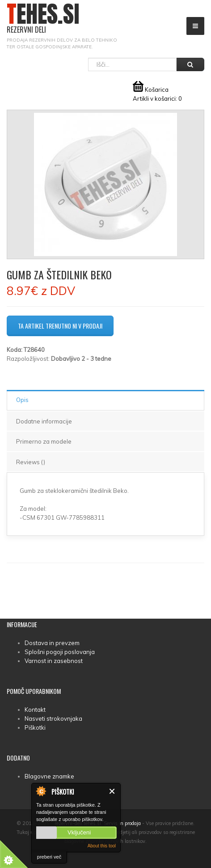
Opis (22, 400)
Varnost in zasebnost (54, 661)
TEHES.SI (43, 19)
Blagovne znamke (49, 776)
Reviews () (31, 462)
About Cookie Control (41, 791)
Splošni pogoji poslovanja (60, 652)
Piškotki (35, 727)
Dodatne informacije (44, 421)
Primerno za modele (44, 441)
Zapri (112, 791)
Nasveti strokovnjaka (53, 718)
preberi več (49, 857)
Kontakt (35, 710)
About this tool (102, 846)
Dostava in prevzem (52, 643)
